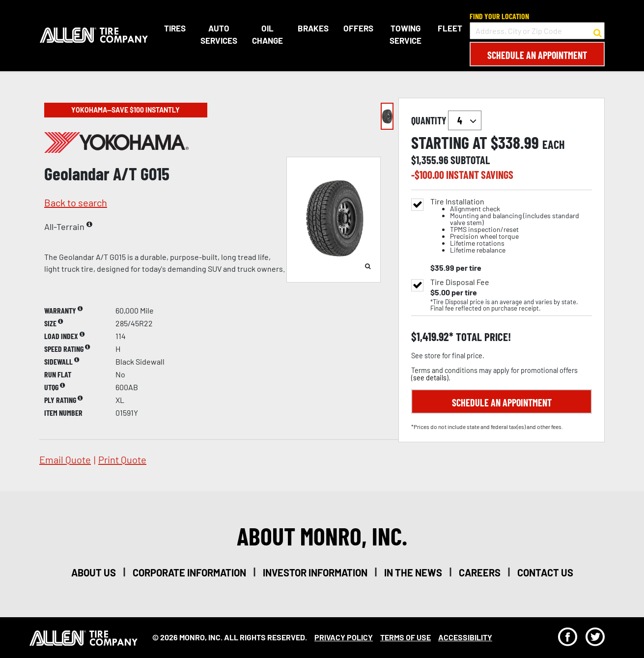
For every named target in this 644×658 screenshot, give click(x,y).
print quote (122, 459)
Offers (358, 28)
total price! (482, 337)
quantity (446, 120)
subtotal (470, 160)
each (554, 144)
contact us (545, 572)
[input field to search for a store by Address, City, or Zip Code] (537, 31)
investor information (315, 572)
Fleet (450, 28)
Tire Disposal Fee (460, 282)
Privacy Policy (344, 637)
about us (94, 572)
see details (430, 378)
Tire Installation (511, 226)
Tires (174, 28)
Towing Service (405, 34)
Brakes (313, 28)
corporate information (189, 572)
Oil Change (267, 34)
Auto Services (218, 34)
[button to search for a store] (598, 31)
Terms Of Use (406, 637)
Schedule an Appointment (537, 55)
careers (480, 572)
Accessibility (465, 637)
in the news (413, 572)
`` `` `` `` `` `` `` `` (465, 120)
